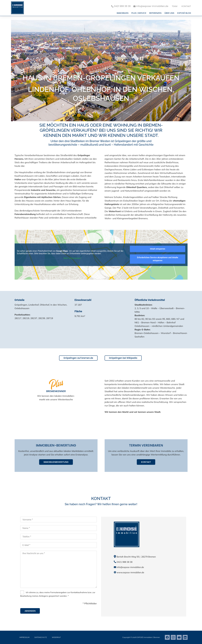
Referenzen (155, 13)
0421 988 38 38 (125, 562)
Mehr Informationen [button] (72, 258)
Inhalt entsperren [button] (158, 249)
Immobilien (123, 13)
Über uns (169, 13)
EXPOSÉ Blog (184, 13)
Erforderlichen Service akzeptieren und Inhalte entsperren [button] (157, 259)
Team (175, 6)
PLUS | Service (139, 13)
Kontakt (186, 6)
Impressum (25, 637)
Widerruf (56, 637)
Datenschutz (41, 637)
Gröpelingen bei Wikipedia (123, 358)
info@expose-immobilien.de (130, 567)
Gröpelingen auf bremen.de (78, 358)
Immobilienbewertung (56, 462)
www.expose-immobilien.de (130, 572)
